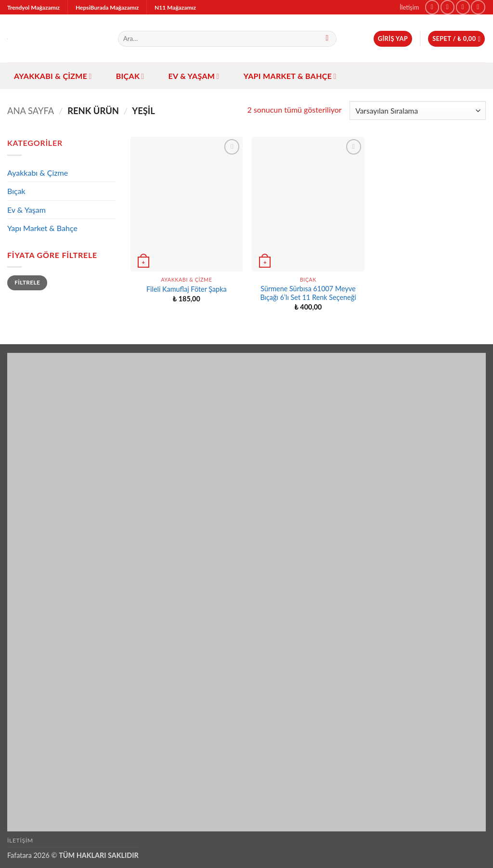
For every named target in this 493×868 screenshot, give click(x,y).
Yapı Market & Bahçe (290, 76)
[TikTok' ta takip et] (463, 7)
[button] (393, 39)
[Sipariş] (418, 110)
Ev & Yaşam (194, 76)
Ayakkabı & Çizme (53, 76)
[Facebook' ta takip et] (432, 7)
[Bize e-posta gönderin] (478, 7)
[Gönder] (327, 39)
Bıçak (130, 76)
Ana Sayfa (31, 111)
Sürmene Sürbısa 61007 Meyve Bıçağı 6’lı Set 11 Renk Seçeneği (308, 293)
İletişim (409, 7)
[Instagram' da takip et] (448, 7)
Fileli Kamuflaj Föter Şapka (187, 289)
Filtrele (27, 282)
